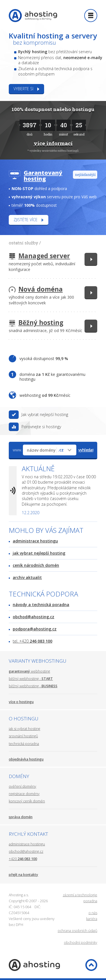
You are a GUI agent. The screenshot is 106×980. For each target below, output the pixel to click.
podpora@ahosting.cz (35, 629)
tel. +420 (33, 641)
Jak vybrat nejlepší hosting (45, 414)
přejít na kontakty (23, 875)
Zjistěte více (26, 220)
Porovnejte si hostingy (41, 427)
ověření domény (22, 786)
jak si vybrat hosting (24, 729)
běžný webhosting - (31, 679)
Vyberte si (23, 89)
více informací (53, 143)
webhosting (29, 671)
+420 (23, 859)
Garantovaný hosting (43, 176)
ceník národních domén (36, 565)
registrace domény (24, 794)
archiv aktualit (27, 577)
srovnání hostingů (23, 736)
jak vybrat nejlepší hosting (39, 553)
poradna (90, 901)
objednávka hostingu (26, 759)
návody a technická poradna (41, 605)
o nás (93, 913)
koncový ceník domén (27, 801)
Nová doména (41, 289)
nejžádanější (85, 175)
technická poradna (24, 744)
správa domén (21, 817)
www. (17, 450)
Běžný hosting (41, 323)
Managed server (44, 256)
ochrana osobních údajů (77, 931)
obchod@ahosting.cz (33, 617)
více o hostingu (21, 702)
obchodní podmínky (81, 943)
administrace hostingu (35, 541)
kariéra (92, 919)
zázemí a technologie (80, 895)
